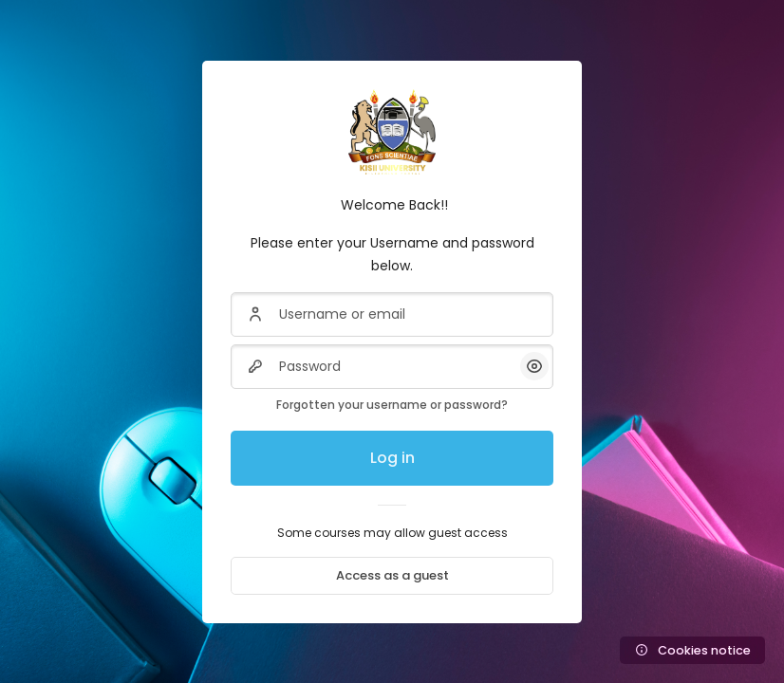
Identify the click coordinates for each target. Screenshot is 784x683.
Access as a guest (392, 575)
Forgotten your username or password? (392, 405)
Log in (392, 458)
